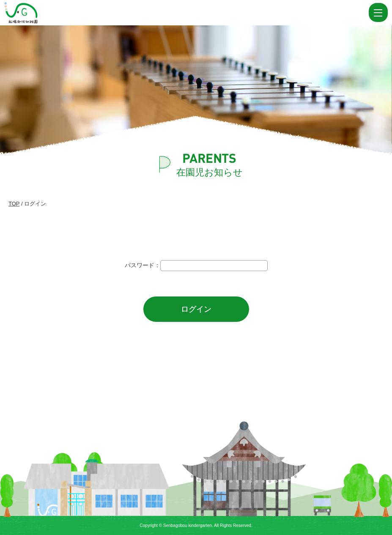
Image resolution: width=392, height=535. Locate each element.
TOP (14, 204)
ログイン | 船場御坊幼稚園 (41, 13)
